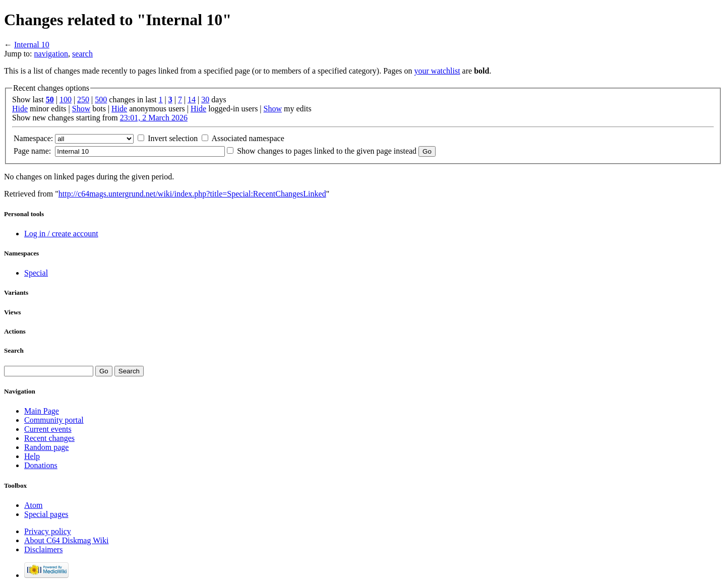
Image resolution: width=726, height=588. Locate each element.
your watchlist (437, 71)
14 (192, 100)
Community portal (54, 420)
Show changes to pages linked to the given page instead (327, 151)
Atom (33, 505)
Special (36, 273)
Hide (20, 109)
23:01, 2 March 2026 (154, 118)
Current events (48, 429)
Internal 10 (32, 45)
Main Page (42, 411)
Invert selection (173, 138)
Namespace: (33, 138)
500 (101, 100)
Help (32, 456)
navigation (51, 54)
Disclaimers (43, 549)
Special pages (46, 514)
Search (14, 350)
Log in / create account (61, 234)
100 (66, 100)
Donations (41, 465)
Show (81, 109)
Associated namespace (248, 138)
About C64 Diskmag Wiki (67, 540)
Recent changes (49, 438)
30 (205, 100)
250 (83, 100)
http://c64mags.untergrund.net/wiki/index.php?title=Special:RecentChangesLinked (192, 194)
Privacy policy (48, 531)
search (82, 54)
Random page (46, 447)
